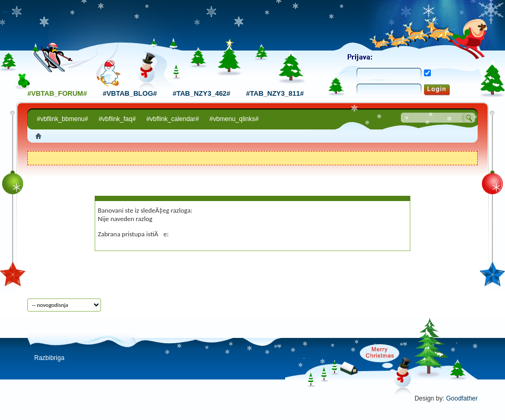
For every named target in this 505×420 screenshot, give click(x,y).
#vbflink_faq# (117, 119)
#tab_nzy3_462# (201, 93)
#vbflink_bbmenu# (62, 119)
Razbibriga (49, 358)
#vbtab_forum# (57, 93)
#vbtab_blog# (130, 93)
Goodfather (462, 398)
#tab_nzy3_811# (275, 93)
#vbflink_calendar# (173, 119)
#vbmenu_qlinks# (234, 119)
